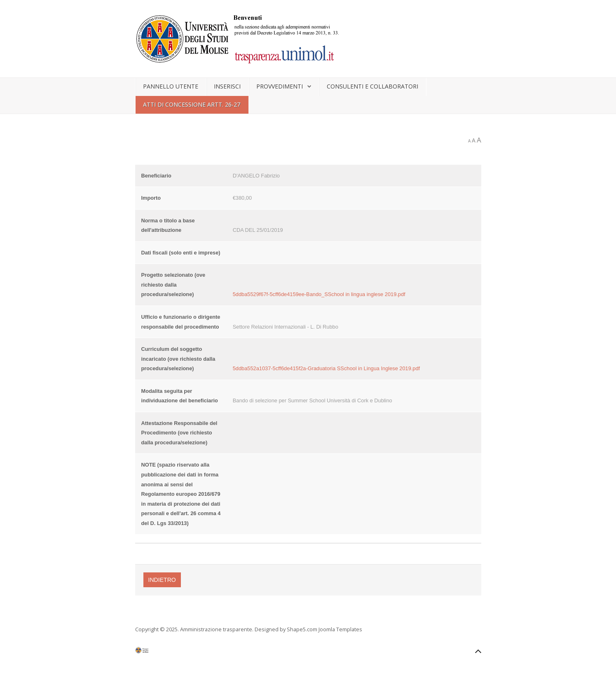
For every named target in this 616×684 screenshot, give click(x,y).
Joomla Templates (340, 629)
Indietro (162, 580)
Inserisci (227, 86)
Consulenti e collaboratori (372, 86)
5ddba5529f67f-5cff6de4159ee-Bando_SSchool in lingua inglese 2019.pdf (319, 294)
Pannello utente (171, 86)
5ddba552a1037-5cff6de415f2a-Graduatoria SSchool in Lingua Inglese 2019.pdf (326, 368)
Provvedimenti (280, 86)
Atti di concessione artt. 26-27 (192, 104)
